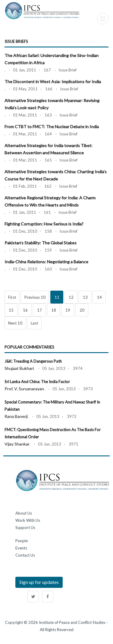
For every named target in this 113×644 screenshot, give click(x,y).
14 (99, 297)
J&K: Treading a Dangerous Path (33, 361)
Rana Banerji (16, 416)
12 (71, 297)
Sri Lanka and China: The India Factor (37, 382)
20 (82, 310)
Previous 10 (35, 297)
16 (25, 310)
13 (85, 297)
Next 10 (15, 323)
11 (57, 297)
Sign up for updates (39, 582)
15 (11, 310)
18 (54, 310)
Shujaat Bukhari (19, 368)
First (12, 297)
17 (39, 310)
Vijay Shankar (17, 444)
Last (34, 323)
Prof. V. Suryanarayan (24, 389)
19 (68, 310)
